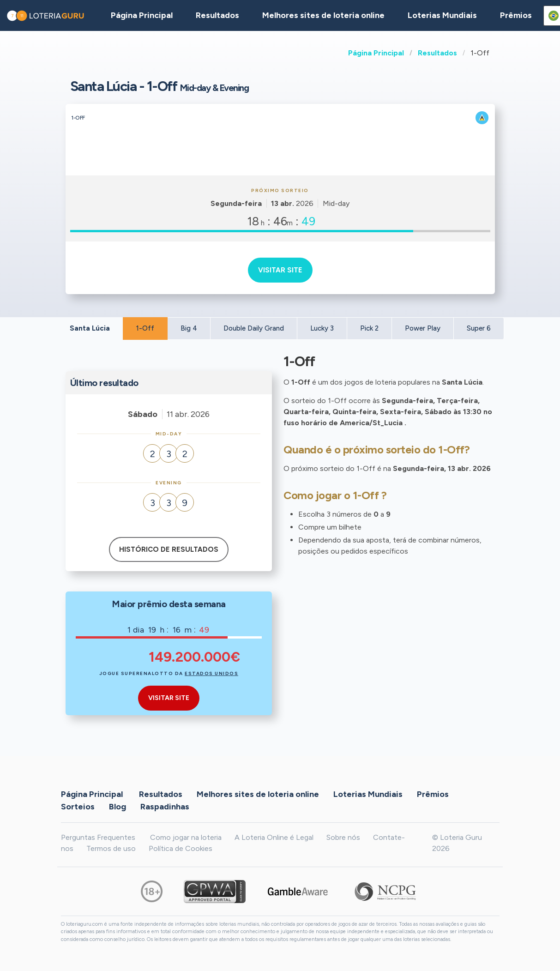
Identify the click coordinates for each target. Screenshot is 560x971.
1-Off (145, 328)
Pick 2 (369, 328)
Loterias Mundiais (442, 15)
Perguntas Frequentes (98, 837)
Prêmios (516, 15)
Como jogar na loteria (186, 837)
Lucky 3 (322, 328)
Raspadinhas (165, 807)
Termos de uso (111, 848)
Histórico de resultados (169, 549)
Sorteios (78, 807)
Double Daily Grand (254, 328)
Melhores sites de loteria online (323, 15)
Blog (117, 807)
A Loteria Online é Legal (274, 837)
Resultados (437, 53)
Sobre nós (343, 837)
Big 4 (189, 328)
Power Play (423, 328)
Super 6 (479, 328)
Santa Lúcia (90, 328)
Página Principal (376, 53)
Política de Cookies (181, 848)
